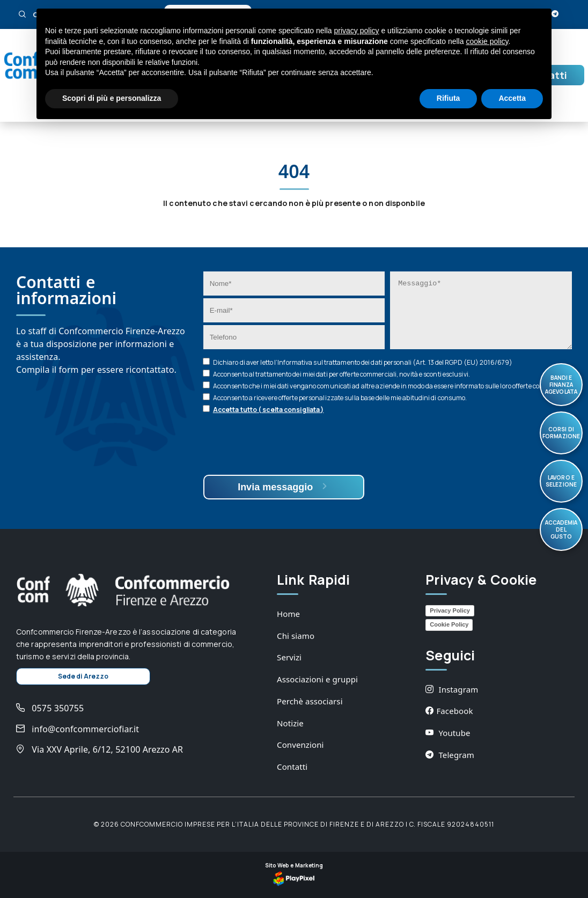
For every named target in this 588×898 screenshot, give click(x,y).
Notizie (290, 723)
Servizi (289, 657)
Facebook (449, 711)
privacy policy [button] (357, 31)
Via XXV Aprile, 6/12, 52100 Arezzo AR (100, 749)
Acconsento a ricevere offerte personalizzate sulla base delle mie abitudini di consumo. (340, 398)
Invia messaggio (284, 487)
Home (288, 614)
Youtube (448, 733)
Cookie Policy (449, 624)
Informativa (295, 362)
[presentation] (285, 446)
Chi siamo (296, 636)
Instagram (452, 689)
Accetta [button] (512, 98)
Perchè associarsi (310, 701)
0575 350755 (50, 708)
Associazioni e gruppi (317, 679)
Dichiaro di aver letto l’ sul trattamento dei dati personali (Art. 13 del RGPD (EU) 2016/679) (363, 362)
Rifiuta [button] (449, 98)
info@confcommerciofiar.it (78, 729)
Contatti (292, 767)
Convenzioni (300, 745)
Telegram (450, 755)
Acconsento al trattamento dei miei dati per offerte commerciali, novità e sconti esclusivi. (341, 374)
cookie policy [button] (487, 41)
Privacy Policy (450, 610)
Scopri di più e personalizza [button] (112, 98)
